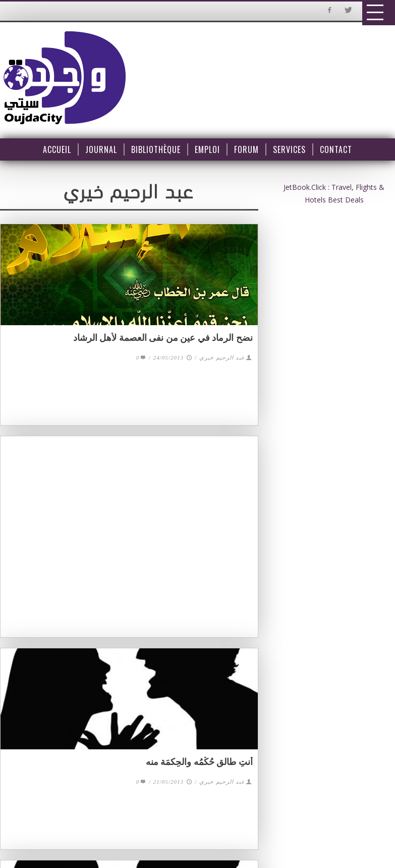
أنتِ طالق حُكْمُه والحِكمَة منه (199, 762)
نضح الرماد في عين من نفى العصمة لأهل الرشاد (163, 338)
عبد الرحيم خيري (222, 358)
